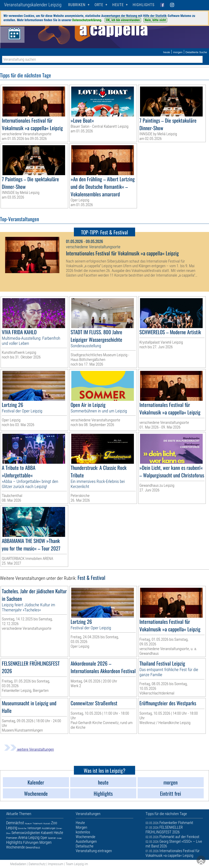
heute (167, 52)
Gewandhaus (33, 847)
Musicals (47, 824)
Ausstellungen (49, 828)
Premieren (12, 838)
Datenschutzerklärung (87, 20)
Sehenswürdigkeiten (26, 833)
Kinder (59, 838)
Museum (28, 824)
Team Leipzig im (77, 864)
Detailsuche (85, 846)
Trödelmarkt (38, 824)
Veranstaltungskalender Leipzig (33, 5)
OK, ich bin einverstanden (123, 20)
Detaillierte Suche (196, 52)
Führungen (31, 842)
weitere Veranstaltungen (29, 749)
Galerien (52, 838)
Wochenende (15, 847)
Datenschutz (37, 864)
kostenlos (83, 832)
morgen (178, 52)
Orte (99, 5)
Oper (44, 838)
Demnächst (15, 823)
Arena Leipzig (29, 837)
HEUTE (118, 5)
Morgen (46, 842)
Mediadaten (18, 864)
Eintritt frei (22, 828)
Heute (58, 833)
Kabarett (47, 833)
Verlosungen (34, 828)
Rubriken (77, 5)
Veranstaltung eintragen (94, 851)
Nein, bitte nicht (155, 20)
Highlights (144, 5)
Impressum (56, 864)
